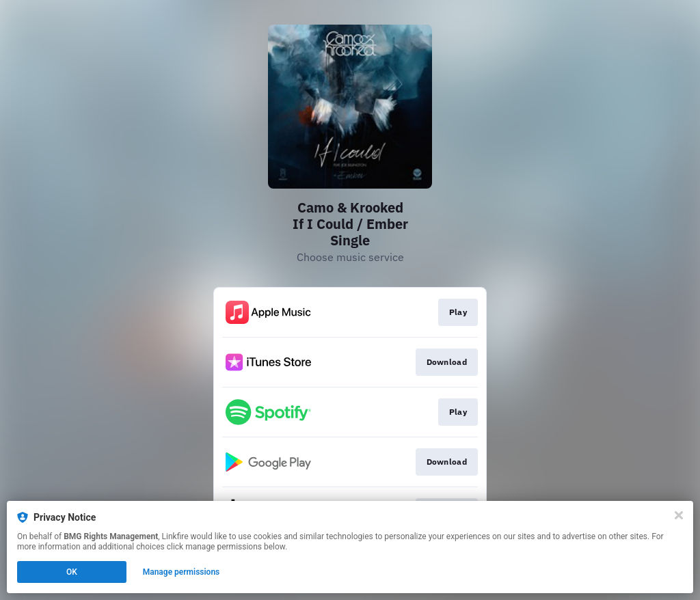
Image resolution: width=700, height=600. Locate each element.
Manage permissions (181, 572)
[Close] (679, 515)
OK (72, 572)
